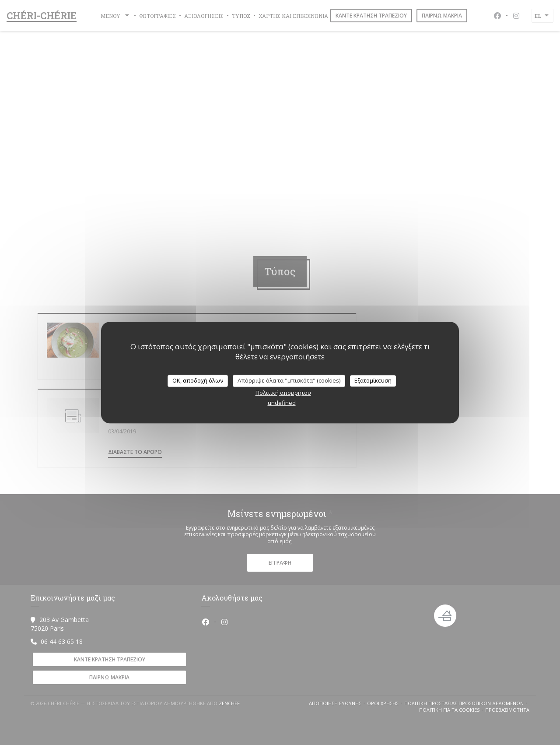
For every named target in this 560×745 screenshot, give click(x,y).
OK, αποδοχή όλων (198, 380)
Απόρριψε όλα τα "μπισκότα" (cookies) (289, 380)
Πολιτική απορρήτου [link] (283, 393)
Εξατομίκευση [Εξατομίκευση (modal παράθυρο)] (373, 380)
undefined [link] (282, 403)
